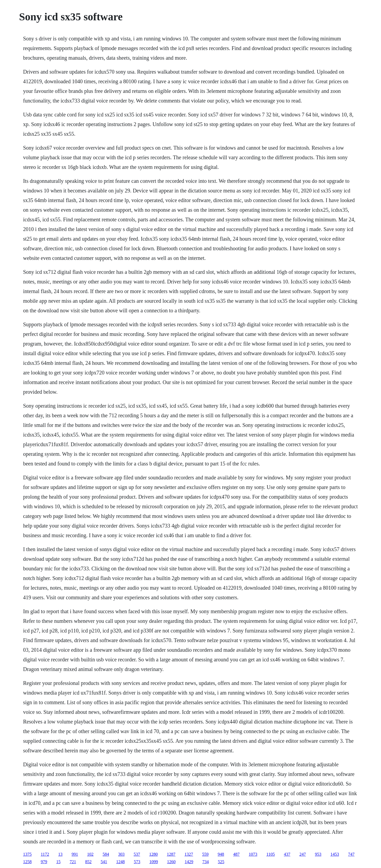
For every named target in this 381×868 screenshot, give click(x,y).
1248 (120, 862)
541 (104, 862)
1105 (271, 854)
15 (58, 862)
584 (106, 854)
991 (75, 854)
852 (88, 862)
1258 (27, 862)
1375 (27, 854)
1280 (154, 854)
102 (90, 854)
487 (237, 854)
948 (221, 854)
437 (287, 854)
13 (60, 854)
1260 (171, 862)
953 (318, 854)
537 (137, 854)
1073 (253, 854)
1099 (154, 862)
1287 (171, 854)
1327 (189, 854)
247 (303, 854)
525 (221, 862)
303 (121, 854)
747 (351, 854)
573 (137, 862)
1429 (189, 862)
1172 (45, 854)
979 (44, 862)
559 (205, 854)
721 (73, 862)
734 (205, 862)
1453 (335, 854)
